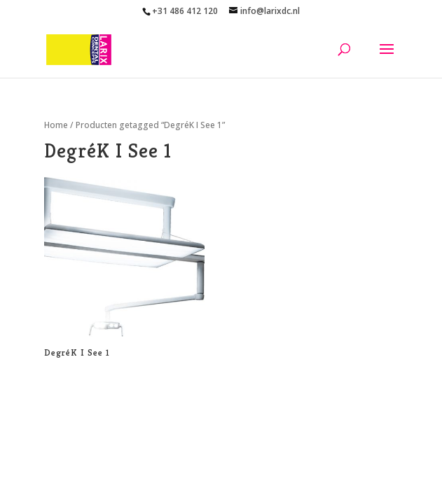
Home (56, 125)
